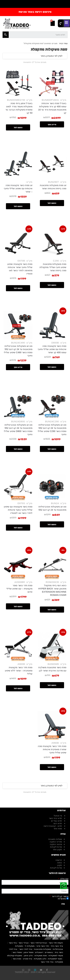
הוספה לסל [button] (18, 128)
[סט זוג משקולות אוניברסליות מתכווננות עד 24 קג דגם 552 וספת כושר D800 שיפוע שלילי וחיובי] (18, 404)
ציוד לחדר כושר (26, 949)
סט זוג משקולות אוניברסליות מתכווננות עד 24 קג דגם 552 (52, 508)
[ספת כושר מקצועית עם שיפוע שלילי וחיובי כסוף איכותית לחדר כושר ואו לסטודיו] (18, 486)
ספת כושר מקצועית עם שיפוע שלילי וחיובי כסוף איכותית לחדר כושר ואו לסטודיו (18, 510)
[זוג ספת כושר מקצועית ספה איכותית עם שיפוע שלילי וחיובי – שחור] (18, 164)
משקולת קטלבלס (15, 956)
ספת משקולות (41, 956)
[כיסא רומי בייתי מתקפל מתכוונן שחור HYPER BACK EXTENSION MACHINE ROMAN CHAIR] (52, 565)
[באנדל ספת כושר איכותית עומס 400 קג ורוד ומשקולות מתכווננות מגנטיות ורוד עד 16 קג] (52, 82)
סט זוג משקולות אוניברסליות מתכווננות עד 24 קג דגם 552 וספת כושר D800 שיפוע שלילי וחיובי (18, 430)
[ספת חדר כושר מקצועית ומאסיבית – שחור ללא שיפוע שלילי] (18, 647)
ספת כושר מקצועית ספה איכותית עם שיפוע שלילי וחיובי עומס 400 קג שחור (52, 349)
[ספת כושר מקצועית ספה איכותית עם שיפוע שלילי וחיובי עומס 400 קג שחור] (52, 325)
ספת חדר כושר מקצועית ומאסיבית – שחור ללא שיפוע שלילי (19, 671)
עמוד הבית (64, 43)
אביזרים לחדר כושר (39, 943)
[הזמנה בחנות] (35, 56)
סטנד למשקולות (55, 959)
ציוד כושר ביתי (57, 946)
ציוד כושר (13, 943)
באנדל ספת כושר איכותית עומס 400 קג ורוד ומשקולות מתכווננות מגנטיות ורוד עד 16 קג (52, 108)
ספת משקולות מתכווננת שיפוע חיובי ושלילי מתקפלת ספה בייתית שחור (53, 267)
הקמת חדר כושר (56, 943)
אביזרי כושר (24, 943)
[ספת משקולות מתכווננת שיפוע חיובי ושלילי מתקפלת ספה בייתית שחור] (52, 243)
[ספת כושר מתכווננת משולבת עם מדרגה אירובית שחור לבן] (52, 647)
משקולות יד (30, 946)
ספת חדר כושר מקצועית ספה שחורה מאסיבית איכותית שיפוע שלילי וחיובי (52, 749)
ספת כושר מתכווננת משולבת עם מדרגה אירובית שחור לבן (52, 669)
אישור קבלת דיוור (60, 896)
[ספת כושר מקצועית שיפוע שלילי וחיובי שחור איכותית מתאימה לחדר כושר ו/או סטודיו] (18, 243)
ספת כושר (17, 959)
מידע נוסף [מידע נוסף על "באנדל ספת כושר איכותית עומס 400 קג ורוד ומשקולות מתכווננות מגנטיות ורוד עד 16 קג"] (52, 125)
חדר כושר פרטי (43, 946)
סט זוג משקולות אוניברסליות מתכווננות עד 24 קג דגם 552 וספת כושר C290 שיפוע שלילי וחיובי (52, 430)
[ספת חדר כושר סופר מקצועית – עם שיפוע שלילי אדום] (18, 565)
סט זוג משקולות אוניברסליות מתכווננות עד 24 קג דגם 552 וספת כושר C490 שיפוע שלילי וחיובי (18, 351)
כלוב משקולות (40, 959)
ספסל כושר (17, 952)
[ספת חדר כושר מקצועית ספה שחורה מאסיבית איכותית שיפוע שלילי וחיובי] (52, 725)
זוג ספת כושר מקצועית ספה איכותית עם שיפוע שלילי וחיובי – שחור (18, 188)
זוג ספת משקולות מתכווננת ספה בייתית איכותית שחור (53, 187)
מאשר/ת (62, 899)
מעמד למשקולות (56, 956)
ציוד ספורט (28, 959)
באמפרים (49, 952)
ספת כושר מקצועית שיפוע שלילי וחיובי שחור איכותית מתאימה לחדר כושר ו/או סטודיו (20, 269)
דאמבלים (39, 952)
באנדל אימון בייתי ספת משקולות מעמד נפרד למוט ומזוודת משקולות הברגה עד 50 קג (19, 108)
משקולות (59, 962)
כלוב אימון (28, 956)
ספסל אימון (28, 952)
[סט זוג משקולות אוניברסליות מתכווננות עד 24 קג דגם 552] (52, 486)
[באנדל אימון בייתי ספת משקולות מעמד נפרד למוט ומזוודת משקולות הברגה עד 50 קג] (18, 82)
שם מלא (64, 879)
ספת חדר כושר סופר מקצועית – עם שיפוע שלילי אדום (19, 589)
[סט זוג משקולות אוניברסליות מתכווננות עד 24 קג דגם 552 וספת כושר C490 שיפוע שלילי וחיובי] (18, 325)
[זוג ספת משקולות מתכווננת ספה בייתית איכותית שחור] (52, 164)
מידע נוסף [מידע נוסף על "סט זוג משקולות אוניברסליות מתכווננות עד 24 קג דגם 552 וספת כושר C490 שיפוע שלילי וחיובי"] (18, 367)
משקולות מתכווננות (43, 949)
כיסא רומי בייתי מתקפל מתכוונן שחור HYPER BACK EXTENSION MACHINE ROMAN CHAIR (52, 590)
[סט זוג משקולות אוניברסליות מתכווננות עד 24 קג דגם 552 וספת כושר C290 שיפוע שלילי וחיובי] (52, 404)
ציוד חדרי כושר (47, 962)
